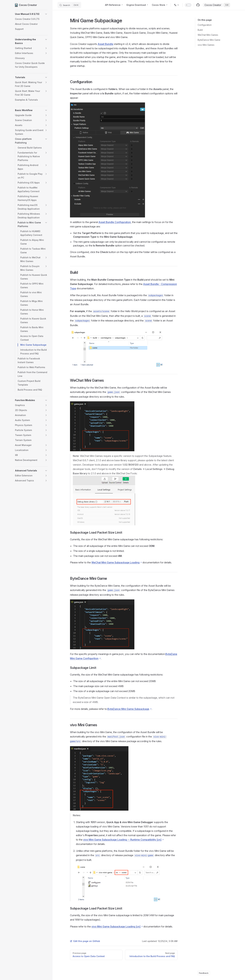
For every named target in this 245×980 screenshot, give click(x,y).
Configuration (205, 25)
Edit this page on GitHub (85, 941)
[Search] (69, 5)
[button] (31, 14)
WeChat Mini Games (208, 35)
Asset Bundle (105, 44)
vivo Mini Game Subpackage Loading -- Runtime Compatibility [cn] (122, 840)
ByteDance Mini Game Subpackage (128, 709)
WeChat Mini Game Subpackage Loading (115, 562)
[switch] (188, 5)
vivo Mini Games (206, 45)
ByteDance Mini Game (209, 40)
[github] (198, 5)
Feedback (204, 973)
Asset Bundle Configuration (115, 222)
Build (200, 30)
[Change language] (177, 5)
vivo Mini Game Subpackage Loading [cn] (116, 927)
